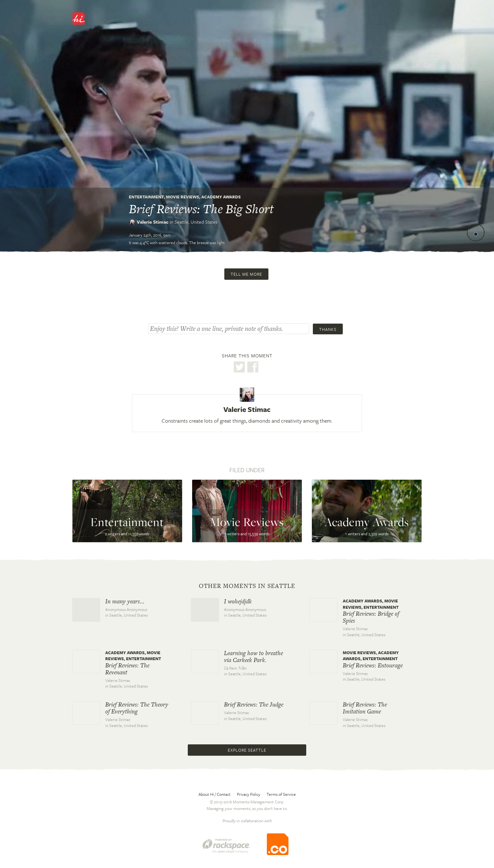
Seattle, (196, 222)
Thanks (328, 329)
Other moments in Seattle (247, 586)
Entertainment (146, 197)
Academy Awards (221, 197)
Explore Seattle (247, 750)
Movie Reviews (183, 197)
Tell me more (246, 274)
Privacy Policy (249, 794)
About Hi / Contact (215, 794)
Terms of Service (281, 794)
